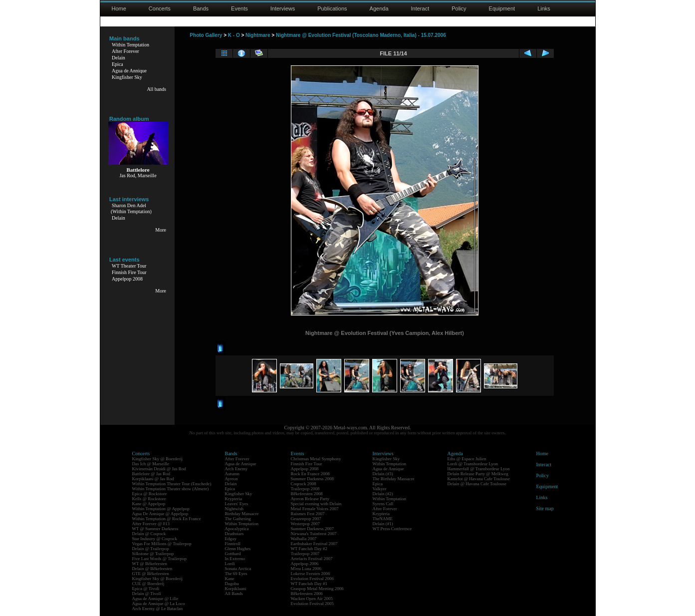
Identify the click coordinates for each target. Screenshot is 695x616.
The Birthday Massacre (394, 479)
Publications (332, 8)
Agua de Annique (129, 71)
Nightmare (258, 35)
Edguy (231, 539)
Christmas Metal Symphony (316, 459)
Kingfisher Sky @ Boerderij (158, 459)
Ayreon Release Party (310, 499)
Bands (201, 8)
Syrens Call (383, 504)
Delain (118, 58)
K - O (234, 35)
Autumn (232, 474)
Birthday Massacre (242, 514)
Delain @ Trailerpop (151, 549)
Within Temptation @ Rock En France (167, 519)
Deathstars (234, 534)
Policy (459, 8)
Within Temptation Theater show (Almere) (171, 489)
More (161, 230)
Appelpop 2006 (305, 564)
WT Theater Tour (129, 266)
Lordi (230, 564)
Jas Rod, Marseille (138, 175)
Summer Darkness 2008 (313, 479)
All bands (156, 89)
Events (239, 8)
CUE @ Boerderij (148, 584)
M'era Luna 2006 (306, 569)
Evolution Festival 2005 (313, 604)
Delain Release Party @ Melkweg (478, 474)
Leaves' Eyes (237, 504)
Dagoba (232, 584)
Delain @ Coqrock (149, 534)
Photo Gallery (206, 35)
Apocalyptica (237, 529)
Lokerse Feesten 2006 (311, 574)
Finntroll (233, 544)
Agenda (379, 8)
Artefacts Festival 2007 (312, 559)
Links (544, 8)
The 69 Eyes (236, 574)
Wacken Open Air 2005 (312, 599)
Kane (230, 579)
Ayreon (232, 479)
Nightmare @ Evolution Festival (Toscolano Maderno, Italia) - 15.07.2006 (361, 35)
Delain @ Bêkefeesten (152, 569)
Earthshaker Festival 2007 (314, 544)
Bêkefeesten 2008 (307, 494)
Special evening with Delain (316, 504)
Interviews (283, 8)
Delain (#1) (383, 524)
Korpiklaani (236, 589)
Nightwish (234, 509)
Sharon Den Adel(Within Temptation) (131, 208)
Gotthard (233, 554)
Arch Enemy (236, 469)
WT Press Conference (392, 529)
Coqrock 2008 (304, 484)
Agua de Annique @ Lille (155, 599)
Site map (545, 508)
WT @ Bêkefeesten (150, 564)
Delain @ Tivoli (147, 594)
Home (119, 8)
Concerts (160, 8)
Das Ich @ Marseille (151, 464)
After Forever (125, 51)
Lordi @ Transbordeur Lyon (473, 464)
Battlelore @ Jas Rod (151, 474)
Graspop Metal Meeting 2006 (317, 589)
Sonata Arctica (238, 569)
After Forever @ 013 (151, 524)
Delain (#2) (383, 494)
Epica (117, 64)
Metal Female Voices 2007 (315, 509)
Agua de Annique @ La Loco (159, 604)
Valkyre (380, 489)
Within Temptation (130, 45)
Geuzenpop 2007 (306, 519)
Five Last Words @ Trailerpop (159, 559)
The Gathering (238, 519)
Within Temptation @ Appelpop (161, 509)
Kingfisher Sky (127, 77)
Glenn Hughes (238, 549)
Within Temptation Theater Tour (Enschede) (172, 484)
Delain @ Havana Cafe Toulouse (477, 484)
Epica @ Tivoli (146, 589)
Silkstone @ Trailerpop (153, 554)
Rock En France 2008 (310, 474)
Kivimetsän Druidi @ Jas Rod (159, 469)
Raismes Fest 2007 (308, 514)
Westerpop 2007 (306, 524)
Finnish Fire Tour (129, 272)
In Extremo (235, 559)
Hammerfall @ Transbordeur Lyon (479, 469)
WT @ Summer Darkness (155, 529)
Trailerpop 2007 (305, 554)
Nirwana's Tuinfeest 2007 (314, 534)
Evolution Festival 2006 (313, 579)
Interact (420, 8)
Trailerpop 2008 (305, 489)
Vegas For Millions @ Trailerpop (162, 544)
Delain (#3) (383, 474)
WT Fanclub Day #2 (309, 549)
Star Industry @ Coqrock (155, 539)
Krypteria (233, 499)
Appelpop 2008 (127, 279)
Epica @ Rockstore (150, 494)
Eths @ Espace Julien (467, 459)
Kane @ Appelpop (149, 504)
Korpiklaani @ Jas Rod (153, 479)
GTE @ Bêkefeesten (151, 574)
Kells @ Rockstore (149, 499)
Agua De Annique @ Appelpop (160, 514)
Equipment (502, 8)
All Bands (234, 594)
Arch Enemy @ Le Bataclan (158, 609)
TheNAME (383, 519)
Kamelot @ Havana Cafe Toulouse (479, 479)
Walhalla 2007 (304, 539)
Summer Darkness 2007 (313, 529)
